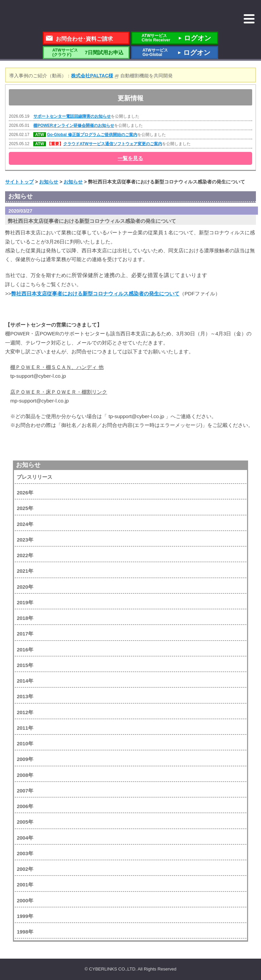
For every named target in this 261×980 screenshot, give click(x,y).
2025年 (25, 508)
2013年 (25, 696)
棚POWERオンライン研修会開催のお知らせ (74, 125)
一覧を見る (130, 158)
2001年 (25, 885)
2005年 (25, 822)
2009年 (25, 759)
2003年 (25, 853)
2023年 (25, 540)
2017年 (25, 634)
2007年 (25, 791)
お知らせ (28, 465)
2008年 (25, 775)
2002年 (25, 869)
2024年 (25, 524)
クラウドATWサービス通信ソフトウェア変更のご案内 (112, 144)
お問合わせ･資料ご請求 (84, 39)
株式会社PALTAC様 (92, 76)
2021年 (25, 571)
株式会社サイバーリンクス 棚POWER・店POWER (60, 16)
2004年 (25, 838)
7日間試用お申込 (86, 52)
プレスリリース (34, 477)
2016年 (25, 650)
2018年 (25, 618)
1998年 (25, 932)
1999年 (25, 916)
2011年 (25, 728)
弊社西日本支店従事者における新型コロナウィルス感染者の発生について (95, 293)
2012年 (25, 712)
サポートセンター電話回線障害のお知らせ (72, 116)
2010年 (25, 743)
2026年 (25, 493)
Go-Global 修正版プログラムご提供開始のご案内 (92, 135)
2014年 (25, 681)
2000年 (25, 900)
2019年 (25, 602)
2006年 (25, 806)
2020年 (25, 587)
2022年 (25, 555)
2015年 (25, 665)
